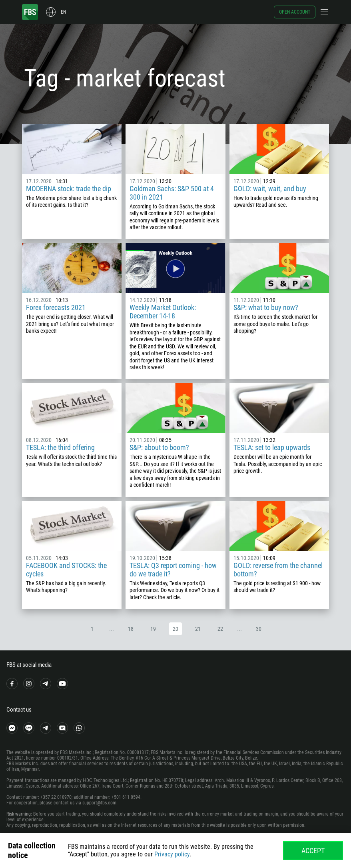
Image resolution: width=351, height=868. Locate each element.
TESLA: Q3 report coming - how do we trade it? (173, 570)
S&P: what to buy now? (266, 307)
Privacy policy (172, 854)
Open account (295, 12)
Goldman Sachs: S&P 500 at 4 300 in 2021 (172, 193)
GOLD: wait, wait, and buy (270, 189)
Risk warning (19, 814)
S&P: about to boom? (159, 447)
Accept (313, 851)
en (63, 12)
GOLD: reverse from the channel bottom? (278, 570)
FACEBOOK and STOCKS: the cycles (66, 570)
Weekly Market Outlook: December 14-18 (163, 312)
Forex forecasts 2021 (56, 307)
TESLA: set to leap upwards (272, 447)
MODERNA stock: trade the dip (69, 189)
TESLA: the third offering (60, 447)
